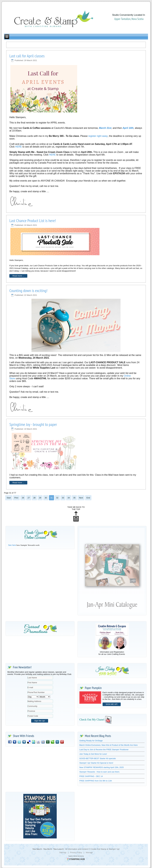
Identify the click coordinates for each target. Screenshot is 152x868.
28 (34, 498)
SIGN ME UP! (112, 704)
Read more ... (18, 276)
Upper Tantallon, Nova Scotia (129, 19)
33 (63, 498)
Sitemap (63, 852)
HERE (19, 147)
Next (81, 498)
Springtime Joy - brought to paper (33, 424)
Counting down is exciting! (28, 290)
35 (74, 498)
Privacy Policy (76, 852)
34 (69, 498)
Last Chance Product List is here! (33, 221)
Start (9, 498)
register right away (98, 136)
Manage (89, 852)
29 (40, 498)
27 (29, 498)
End (88, 498)
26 (23, 498)
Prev (16, 498)
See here (12, 545)
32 (57, 498)
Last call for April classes (27, 56)
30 (46, 498)
